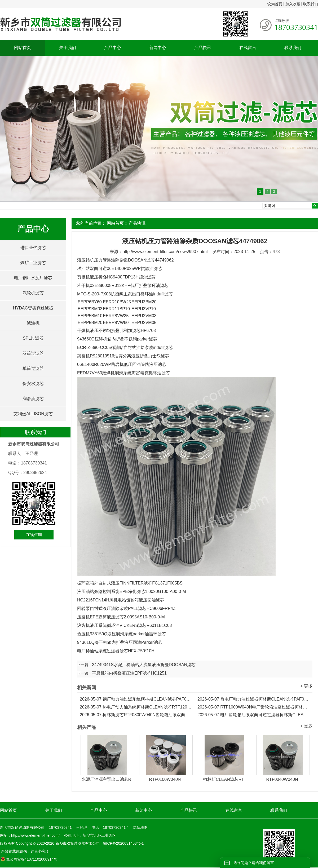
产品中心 (113, 48)
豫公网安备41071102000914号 (29, 859)
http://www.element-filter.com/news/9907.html (165, 252)
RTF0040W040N (282, 779)
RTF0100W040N (165, 779)
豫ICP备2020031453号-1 (123, 843)
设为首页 (275, 4)
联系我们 (311, 4)
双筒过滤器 (33, 353)
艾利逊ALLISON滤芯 (33, 414)
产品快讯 (203, 48)
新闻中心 (158, 48)
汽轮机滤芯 (33, 293)
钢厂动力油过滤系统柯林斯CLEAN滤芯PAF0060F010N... (136, 699)
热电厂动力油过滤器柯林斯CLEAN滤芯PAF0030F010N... (254, 699)
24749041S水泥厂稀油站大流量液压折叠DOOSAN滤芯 (144, 665)
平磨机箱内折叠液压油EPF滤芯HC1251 (129, 673)
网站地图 (140, 827)
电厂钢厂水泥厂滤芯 (33, 278)
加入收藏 (293, 4)
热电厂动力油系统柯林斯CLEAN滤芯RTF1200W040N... (136, 707)
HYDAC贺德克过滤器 (33, 308)
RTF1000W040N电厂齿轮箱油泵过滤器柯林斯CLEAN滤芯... (254, 707)
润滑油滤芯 (33, 399)
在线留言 (248, 48)
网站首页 (23, 48)
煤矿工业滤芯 (33, 263)
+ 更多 (306, 686)
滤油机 (33, 323)
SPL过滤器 (33, 338)
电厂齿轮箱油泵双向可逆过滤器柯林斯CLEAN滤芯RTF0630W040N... (254, 715)
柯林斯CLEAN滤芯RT (223, 779)
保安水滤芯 (33, 384)
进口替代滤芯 (33, 248)
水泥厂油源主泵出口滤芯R (107, 779)
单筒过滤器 (33, 368)
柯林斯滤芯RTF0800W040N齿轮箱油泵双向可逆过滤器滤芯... (136, 715)
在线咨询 (34, 535)
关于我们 (68, 48)
